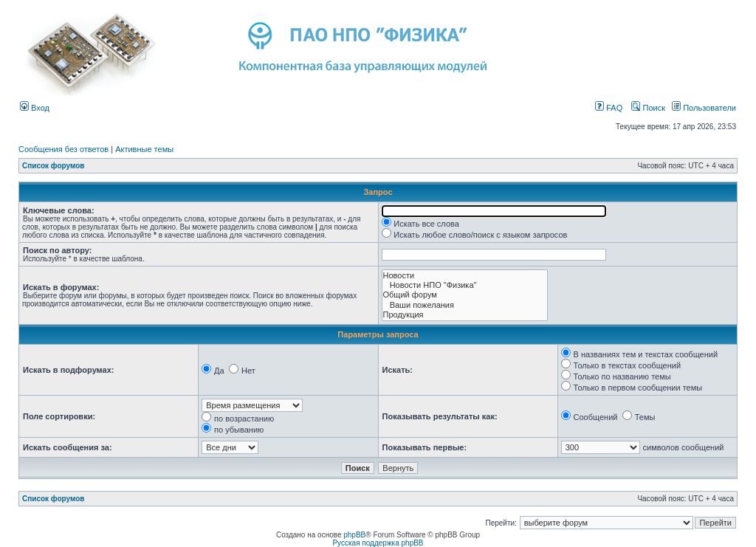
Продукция (465, 315)
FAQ (609, 108)
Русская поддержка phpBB (378, 543)
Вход (35, 108)
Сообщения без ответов (63, 149)
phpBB (354, 535)
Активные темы (144, 149)
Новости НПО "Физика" (465, 285)
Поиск (648, 108)
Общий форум (465, 295)
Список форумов (54, 166)
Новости (465, 276)
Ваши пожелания (465, 305)
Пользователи (704, 108)
